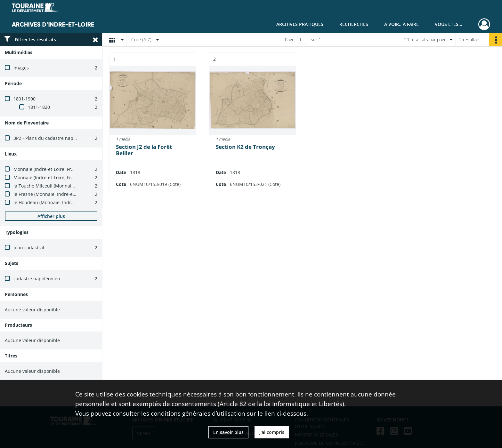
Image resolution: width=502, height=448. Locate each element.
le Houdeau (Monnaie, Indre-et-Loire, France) (62, 202)
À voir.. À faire (401, 24)
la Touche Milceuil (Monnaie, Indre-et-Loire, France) (69, 186)
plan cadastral (29, 248)
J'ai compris (272, 432)
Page (290, 40)
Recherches (354, 24)
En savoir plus (228, 432)
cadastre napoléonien (37, 279)
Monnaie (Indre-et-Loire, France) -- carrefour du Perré (71, 177)
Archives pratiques (300, 24)
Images (21, 68)
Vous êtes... (449, 24)
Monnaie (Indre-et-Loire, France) (48, 169)
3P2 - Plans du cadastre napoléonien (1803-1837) (66, 138)
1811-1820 (39, 107)
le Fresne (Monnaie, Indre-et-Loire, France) (59, 194)
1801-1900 (24, 99)
